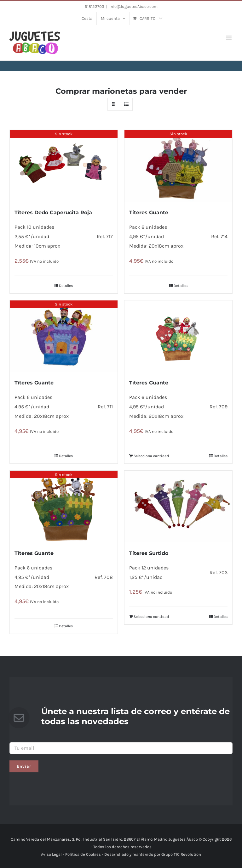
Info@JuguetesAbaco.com (133, 6)
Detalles (66, 286)
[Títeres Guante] (64, 336)
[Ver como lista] (126, 104)
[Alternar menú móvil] (229, 38)
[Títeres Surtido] (178, 507)
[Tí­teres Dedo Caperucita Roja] (64, 166)
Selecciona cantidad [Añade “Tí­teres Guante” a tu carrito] (151, 456)
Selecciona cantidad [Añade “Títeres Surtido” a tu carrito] (151, 617)
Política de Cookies (83, 854)
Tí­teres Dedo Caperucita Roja (53, 213)
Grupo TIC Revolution (181, 854)
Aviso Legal (51, 854)
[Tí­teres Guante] (178, 166)
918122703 (95, 6)
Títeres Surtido (149, 553)
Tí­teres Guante (149, 213)
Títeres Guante (34, 383)
